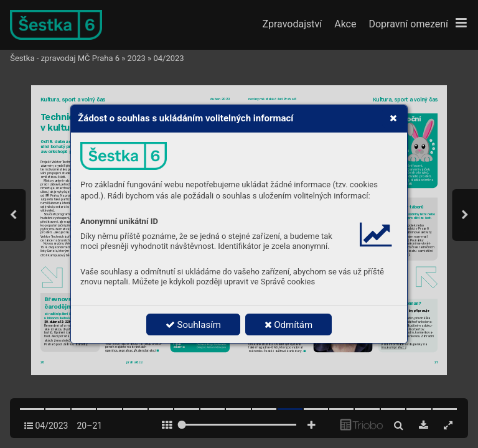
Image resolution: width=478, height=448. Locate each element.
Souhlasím (193, 325)
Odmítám (289, 325)
